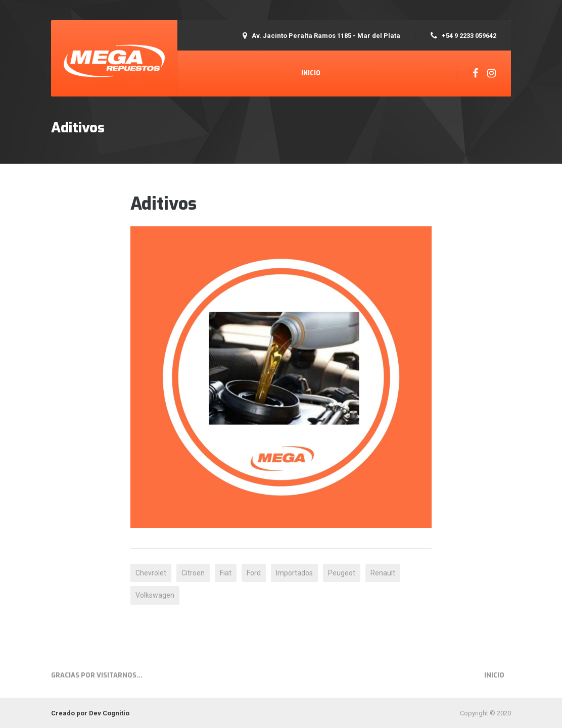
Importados (294, 573)
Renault (383, 573)
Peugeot (342, 573)
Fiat (226, 573)
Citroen (193, 573)
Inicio (311, 73)
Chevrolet (151, 573)
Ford (254, 573)
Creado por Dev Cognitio (90, 713)
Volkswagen (155, 595)
